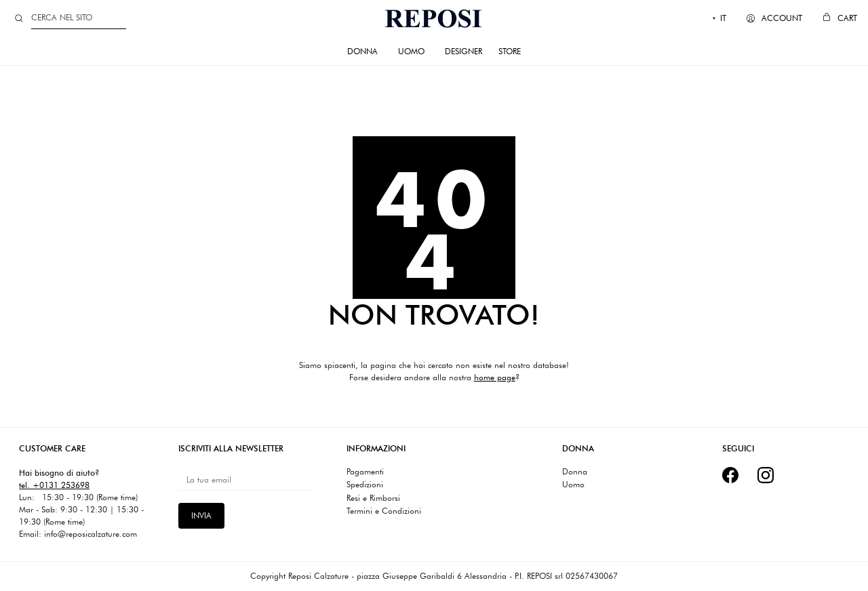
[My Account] (774, 18)
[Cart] (840, 18)
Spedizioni (365, 485)
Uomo (573, 485)
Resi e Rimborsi (373, 498)
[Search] (79, 18)
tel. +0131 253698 (54, 485)
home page (495, 377)
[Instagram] (766, 475)
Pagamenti (365, 472)
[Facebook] (730, 475)
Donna (575, 472)
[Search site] (19, 18)
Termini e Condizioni (384, 511)
